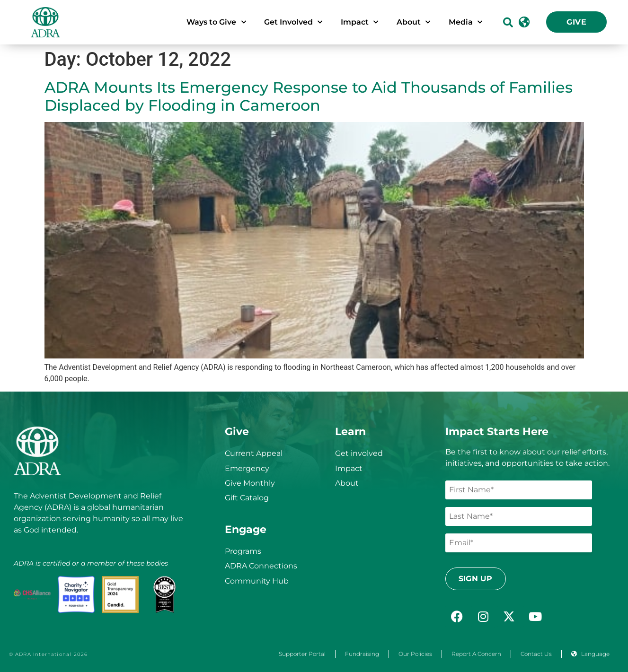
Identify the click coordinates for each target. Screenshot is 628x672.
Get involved (359, 453)
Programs (243, 551)
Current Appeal (254, 453)
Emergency (247, 468)
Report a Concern (476, 654)
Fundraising (362, 654)
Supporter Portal (302, 654)
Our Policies (415, 654)
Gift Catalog (247, 498)
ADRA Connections (261, 566)
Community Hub (257, 581)
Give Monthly (250, 483)
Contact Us (536, 654)
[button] (508, 22)
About (347, 483)
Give (576, 22)
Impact (349, 468)
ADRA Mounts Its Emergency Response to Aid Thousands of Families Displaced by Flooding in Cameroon (309, 96)
